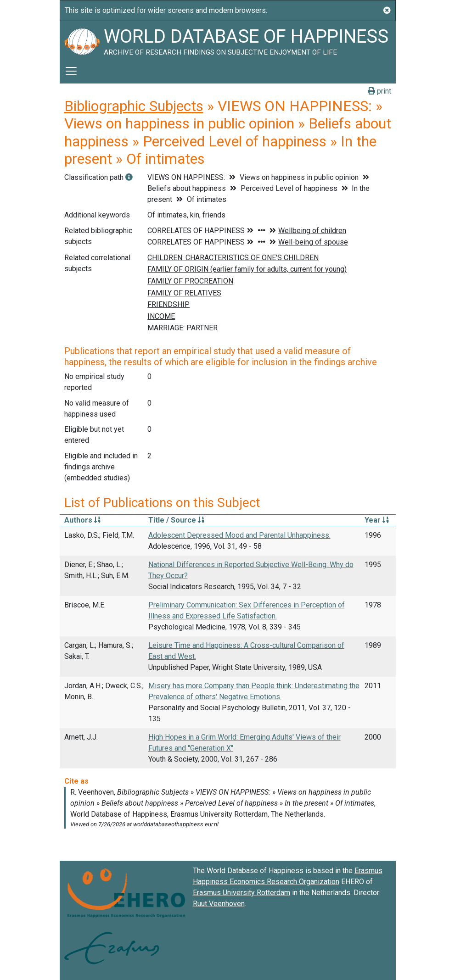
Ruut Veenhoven (219, 904)
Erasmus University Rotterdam (242, 893)
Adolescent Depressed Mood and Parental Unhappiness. (239, 535)
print (379, 91)
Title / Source (176, 520)
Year (377, 520)
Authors (82, 520)
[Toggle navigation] (71, 71)
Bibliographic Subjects (134, 106)
